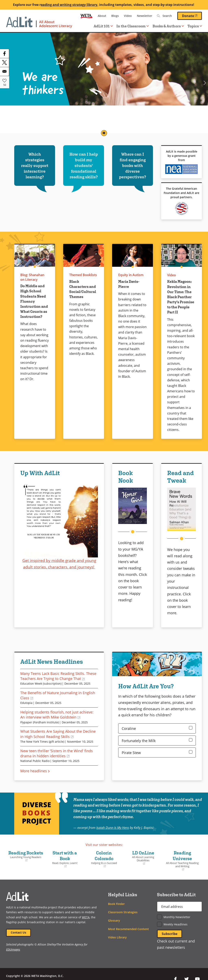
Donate (192, 16)
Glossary (114, 920)
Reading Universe (182, 861)
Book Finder (116, 904)
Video (128, 16)
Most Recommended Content (128, 929)
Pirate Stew (131, 752)
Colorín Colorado (104, 859)
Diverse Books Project (37, 813)
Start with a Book (65, 859)
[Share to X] (4, 62)
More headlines (34, 771)
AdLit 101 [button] (103, 26)
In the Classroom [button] (133, 26)
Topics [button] (195, 26)
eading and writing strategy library (69, 5)
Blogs (115, 16)
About (102, 16)
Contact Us (18, 932)
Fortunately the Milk (139, 741)
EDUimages (13, 949)
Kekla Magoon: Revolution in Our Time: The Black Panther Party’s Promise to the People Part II (181, 297)
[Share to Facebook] (4, 54)
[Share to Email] (4, 71)
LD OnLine (143, 858)
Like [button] (4, 81)
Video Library (117, 937)
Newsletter (145, 16)
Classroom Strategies (123, 912)
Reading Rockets (26, 856)
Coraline (129, 728)
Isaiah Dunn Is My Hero (113, 828)
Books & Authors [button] (168, 26)
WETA (87, 16)
